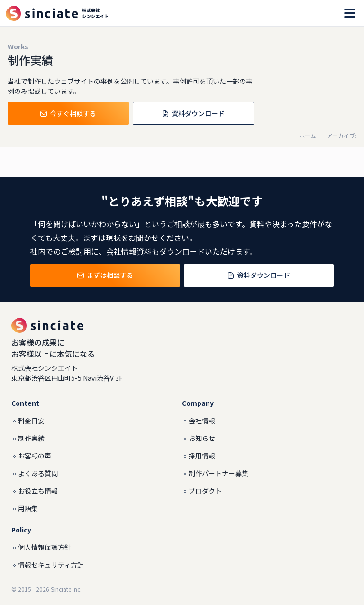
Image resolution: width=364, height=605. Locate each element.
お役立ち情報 (38, 491)
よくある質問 (38, 473)
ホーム (308, 135)
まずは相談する (105, 276)
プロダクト (205, 491)
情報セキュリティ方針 (51, 565)
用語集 (28, 508)
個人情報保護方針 (45, 547)
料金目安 (31, 421)
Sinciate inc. (66, 589)
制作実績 (31, 438)
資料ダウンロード (193, 114)
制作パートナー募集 (218, 473)
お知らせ (202, 438)
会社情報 (202, 421)
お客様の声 (35, 456)
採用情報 (202, 456)
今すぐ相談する (68, 114)
